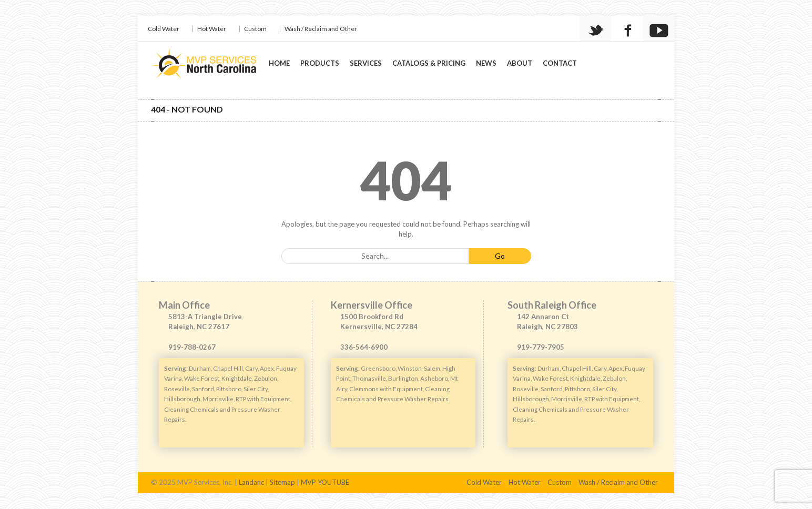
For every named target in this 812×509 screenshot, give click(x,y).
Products (320, 63)
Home (279, 63)
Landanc (251, 482)
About (520, 63)
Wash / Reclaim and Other (321, 29)
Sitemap (282, 482)
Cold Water (164, 29)
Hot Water (212, 29)
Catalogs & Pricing (429, 63)
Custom (255, 29)
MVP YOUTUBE (325, 482)
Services (366, 63)
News (486, 63)
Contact (560, 63)
